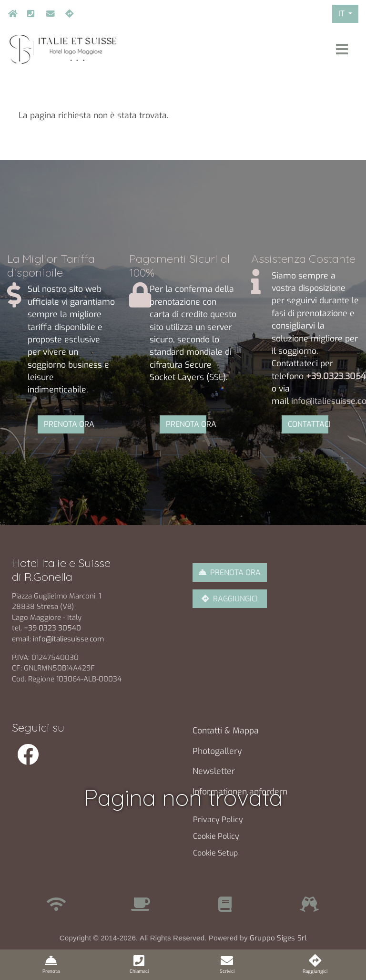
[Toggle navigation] (342, 49)
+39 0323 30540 (53, 628)
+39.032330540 (29, 14)
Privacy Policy (218, 820)
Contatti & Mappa (226, 731)
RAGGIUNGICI (235, 599)
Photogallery (217, 751)
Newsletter (214, 771)
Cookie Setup (215, 853)
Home (10, 14)
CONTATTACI (308, 424)
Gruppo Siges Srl (278, 938)
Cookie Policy (216, 836)
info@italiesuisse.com (48, 14)
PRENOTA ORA (64, 424)
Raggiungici (67, 14)
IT (342, 14)
